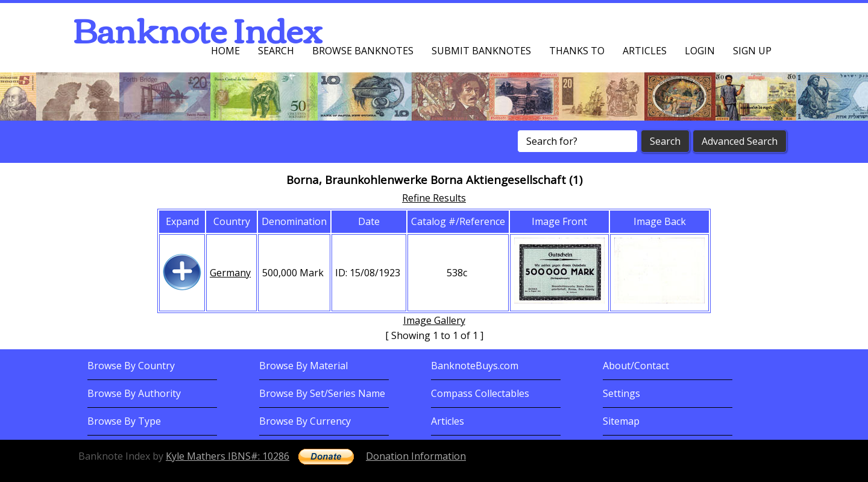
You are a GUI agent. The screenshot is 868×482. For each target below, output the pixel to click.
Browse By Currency (305, 421)
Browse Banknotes (363, 51)
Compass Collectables (480, 393)
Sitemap (621, 421)
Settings (621, 393)
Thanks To (577, 51)
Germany (230, 273)
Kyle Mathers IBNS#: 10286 (228, 456)
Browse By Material (303, 366)
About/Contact (636, 366)
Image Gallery (434, 320)
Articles (645, 51)
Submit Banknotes (481, 51)
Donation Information (416, 456)
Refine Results (434, 198)
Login (700, 51)
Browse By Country (131, 366)
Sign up (752, 51)
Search (276, 51)
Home (225, 51)
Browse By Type (124, 421)
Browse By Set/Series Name (322, 393)
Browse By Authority (134, 393)
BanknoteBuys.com (475, 366)
